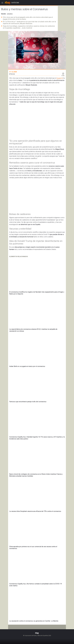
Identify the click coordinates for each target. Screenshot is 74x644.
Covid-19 (6, 19)
